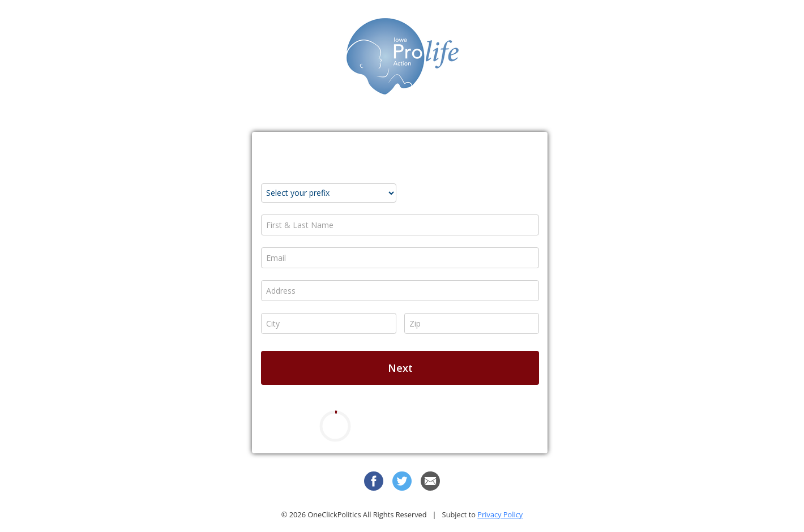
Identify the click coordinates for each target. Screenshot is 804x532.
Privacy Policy (500, 514)
